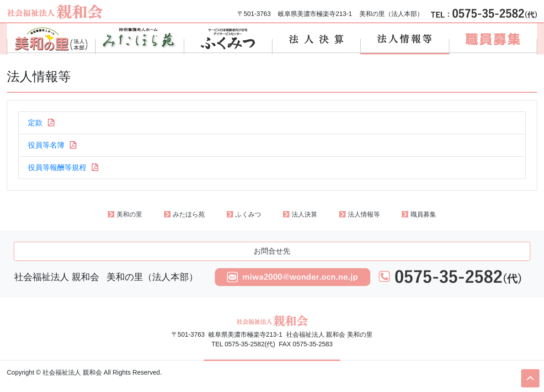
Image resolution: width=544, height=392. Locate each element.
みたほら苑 (189, 214)
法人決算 (304, 214)
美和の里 (129, 214)
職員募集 (423, 214)
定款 (42, 123)
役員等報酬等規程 (64, 167)
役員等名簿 (53, 145)
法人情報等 (364, 214)
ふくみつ (248, 214)
